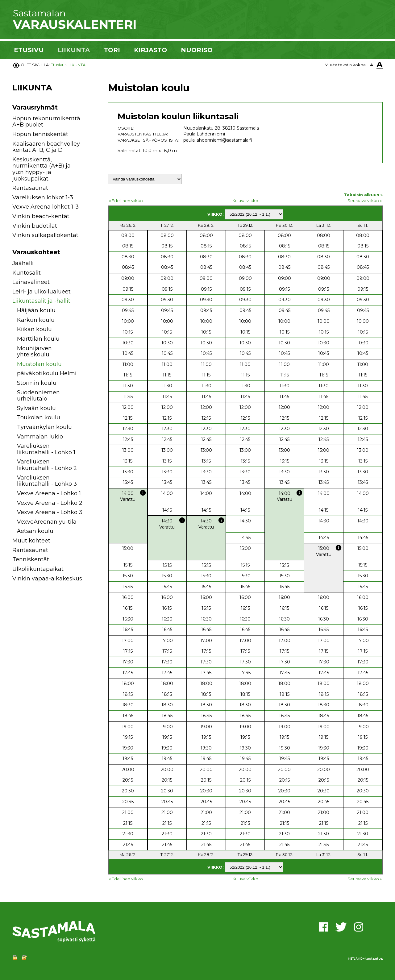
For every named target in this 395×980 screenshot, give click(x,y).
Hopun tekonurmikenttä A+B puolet (46, 122)
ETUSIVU (29, 50)
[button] (90, 264)
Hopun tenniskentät (40, 134)
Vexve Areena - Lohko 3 (50, 512)
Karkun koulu (36, 320)
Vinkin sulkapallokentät (45, 235)
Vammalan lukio (40, 437)
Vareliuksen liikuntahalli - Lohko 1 (46, 449)
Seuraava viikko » (365, 201)
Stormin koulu (37, 383)
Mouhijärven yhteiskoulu (34, 352)
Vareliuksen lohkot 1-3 (43, 197)
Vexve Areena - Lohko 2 (50, 503)
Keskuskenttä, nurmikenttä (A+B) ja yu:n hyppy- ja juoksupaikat (42, 169)
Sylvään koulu (36, 408)
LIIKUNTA (74, 50)
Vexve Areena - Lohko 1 (49, 493)
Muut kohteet (31, 541)
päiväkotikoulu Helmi (47, 373)
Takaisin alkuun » (363, 195)
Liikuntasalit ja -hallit (41, 301)
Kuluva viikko (245, 201)
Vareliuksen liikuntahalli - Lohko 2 (47, 465)
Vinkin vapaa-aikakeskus (47, 579)
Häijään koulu (36, 310)
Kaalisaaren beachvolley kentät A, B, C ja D (46, 147)
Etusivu (58, 65)
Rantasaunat (30, 188)
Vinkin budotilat (35, 226)
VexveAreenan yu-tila (47, 522)
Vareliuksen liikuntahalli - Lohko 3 (47, 481)
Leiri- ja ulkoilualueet (42, 292)
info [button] (143, 493)
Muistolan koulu (39, 364)
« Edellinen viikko (126, 201)
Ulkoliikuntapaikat (38, 569)
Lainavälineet (31, 282)
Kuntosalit (27, 273)
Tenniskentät (31, 559)
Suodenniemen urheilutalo (38, 396)
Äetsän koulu (35, 531)
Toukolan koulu (39, 417)
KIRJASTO (150, 50)
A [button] (372, 65)
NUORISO (197, 50)
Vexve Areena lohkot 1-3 (46, 207)
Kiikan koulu (34, 329)
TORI (112, 50)
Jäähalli (23, 263)
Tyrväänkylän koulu (44, 427)
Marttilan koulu (38, 339)
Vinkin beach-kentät (41, 216)
